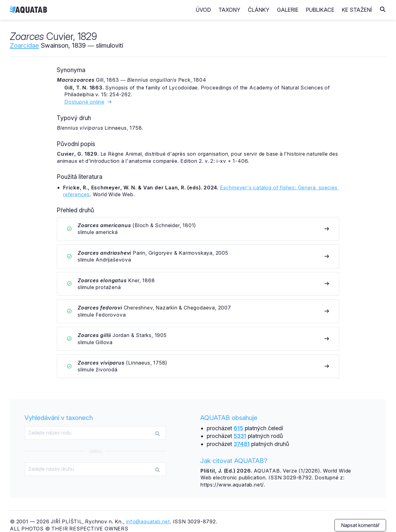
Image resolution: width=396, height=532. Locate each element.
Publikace (320, 10)
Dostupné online (88, 102)
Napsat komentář (360, 525)
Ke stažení (357, 10)
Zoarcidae (24, 45)
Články (259, 10)
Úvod (203, 10)
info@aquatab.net (148, 521)
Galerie (288, 10)
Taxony (229, 10)
